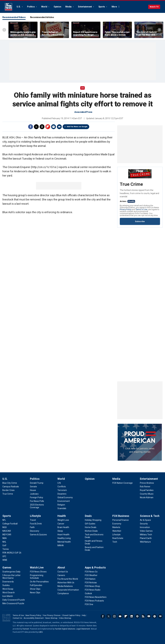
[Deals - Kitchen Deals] (91, 531)
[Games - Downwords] (8, 582)
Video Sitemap (65, 618)
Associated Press (83, 112)
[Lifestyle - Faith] (32, 527)
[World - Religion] (61, 505)
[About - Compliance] (63, 593)
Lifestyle (35, 516)
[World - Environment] (64, 501)
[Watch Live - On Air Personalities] (39, 582)
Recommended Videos (14, 17)
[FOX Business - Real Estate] (118, 538)
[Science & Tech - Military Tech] (146, 535)
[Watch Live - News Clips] (35, 593)
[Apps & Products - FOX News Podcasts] (94, 601)
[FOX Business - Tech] (115, 542)
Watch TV (154, 7)
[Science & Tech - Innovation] (145, 527)
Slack (137, 616)
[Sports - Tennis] (6, 549)
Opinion (57, 7)
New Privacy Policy (33, 615)
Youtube (120, 616)
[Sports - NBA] (5, 538)
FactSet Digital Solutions (65, 629)
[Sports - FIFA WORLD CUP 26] (12, 553)
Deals (88, 516)
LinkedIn (132, 616)
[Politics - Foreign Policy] (37, 497)
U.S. (19, 7)
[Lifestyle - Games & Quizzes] (38, 535)
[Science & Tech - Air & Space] (145, 520)
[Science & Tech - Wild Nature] (145, 542)
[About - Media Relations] (65, 586)
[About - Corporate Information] (68, 590)
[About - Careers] (61, 575)
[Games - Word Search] (9, 593)
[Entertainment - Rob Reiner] (145, 487)
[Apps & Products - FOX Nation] (90, 579)
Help (84, 615)
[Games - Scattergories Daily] (11, 572)
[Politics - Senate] (33, 487)
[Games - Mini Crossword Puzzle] (13, 603)
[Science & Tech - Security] (144, 524)
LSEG (41, 632)
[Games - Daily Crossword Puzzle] (14, 600)
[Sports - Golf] (4, 545)
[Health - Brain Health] (63, 527)
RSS (143, 616)
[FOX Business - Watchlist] (117, 531)
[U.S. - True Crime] (8, 494)
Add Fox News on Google (77, 127)
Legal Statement (83, 629)
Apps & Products (95, 567)
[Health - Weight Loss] (63, 520)
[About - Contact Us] (63, 572)
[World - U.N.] (59, 483)
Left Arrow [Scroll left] (4, 30)
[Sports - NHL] (4, 542)
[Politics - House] (33, 490)
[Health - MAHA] (61, 545)
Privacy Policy (126, 209)
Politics (31, 7)
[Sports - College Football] (10, 524)
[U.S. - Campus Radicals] (11, 487)
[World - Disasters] (62, 494)
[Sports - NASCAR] (7, 531)
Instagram (114, 616)
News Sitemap (51, 618)
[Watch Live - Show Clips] (35, 589)
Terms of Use (141, 209)
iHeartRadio (160, 616)
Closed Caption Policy (71, 615)
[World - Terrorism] (62, 490)
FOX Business (121, 516)
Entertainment (85, 7)
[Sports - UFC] (4, 556)
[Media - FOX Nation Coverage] (123, 483)
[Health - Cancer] (61, 524)
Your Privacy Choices (52, 615)
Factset (26, 629)
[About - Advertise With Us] (66, 583)
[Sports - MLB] (5, 527)
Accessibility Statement (34, 618)
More (114, 7)
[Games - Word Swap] (8, 589)
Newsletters (149, 616)
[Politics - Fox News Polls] (37, 501)
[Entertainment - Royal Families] (147, 490)
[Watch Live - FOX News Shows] (38, 572)
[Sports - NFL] (4, 520)
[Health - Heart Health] (63, 535)
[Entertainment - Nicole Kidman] (147, 497)
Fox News (8, 7)
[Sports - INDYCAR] (7, 535)
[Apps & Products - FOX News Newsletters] (96, 597)
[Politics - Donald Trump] (37, 483)
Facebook (31, 127)
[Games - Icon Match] (8, 596)
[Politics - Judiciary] (34, 494)
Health (62, 516)
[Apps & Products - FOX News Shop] (92, 586)
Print (54, 127)
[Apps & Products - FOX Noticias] (91, 583)
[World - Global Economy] (65, 497)
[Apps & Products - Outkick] (88, 593)
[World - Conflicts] (62, 487)
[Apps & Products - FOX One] (89, 604)
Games (7, 567)
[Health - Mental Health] (64, 542)
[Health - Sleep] (60, 531)
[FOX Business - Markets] (116, 527)
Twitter (36, 127)
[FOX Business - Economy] (117, 524)
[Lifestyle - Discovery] (35, 531)
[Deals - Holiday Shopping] (93, 520)
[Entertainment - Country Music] (147, 494)
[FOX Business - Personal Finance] (121, 520)
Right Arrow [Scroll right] (159, 30)
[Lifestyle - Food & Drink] (36, 524)
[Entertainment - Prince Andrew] (147, 483)
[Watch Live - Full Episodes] (36, 585)
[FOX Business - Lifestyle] (116, 535)
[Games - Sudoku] (6, 585)
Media (69, 7)
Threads (42, 127)
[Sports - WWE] (5, 560)
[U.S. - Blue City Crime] (10, 483)
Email (59, 127)
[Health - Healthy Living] (64, 538)
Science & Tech (150, 516)
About (61, 567)
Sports (102, 7)
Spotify (155, 616)
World (44, 7)
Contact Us (17, 618)
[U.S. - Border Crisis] (8, 490)
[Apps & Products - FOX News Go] (91, 572)
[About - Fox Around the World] (68, 579)
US (82, 88)
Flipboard (48, 127)
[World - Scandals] (62, 508)
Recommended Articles (42, 17)
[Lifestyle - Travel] (33, 520)
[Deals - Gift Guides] (90, 524)
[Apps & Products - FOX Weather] (91, 575)
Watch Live (37, 567)
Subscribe (140, 221)
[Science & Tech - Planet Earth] (146, 538)
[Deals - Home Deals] (91, 527)
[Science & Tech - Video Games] (146, 531)
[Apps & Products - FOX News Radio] (93, 590)
